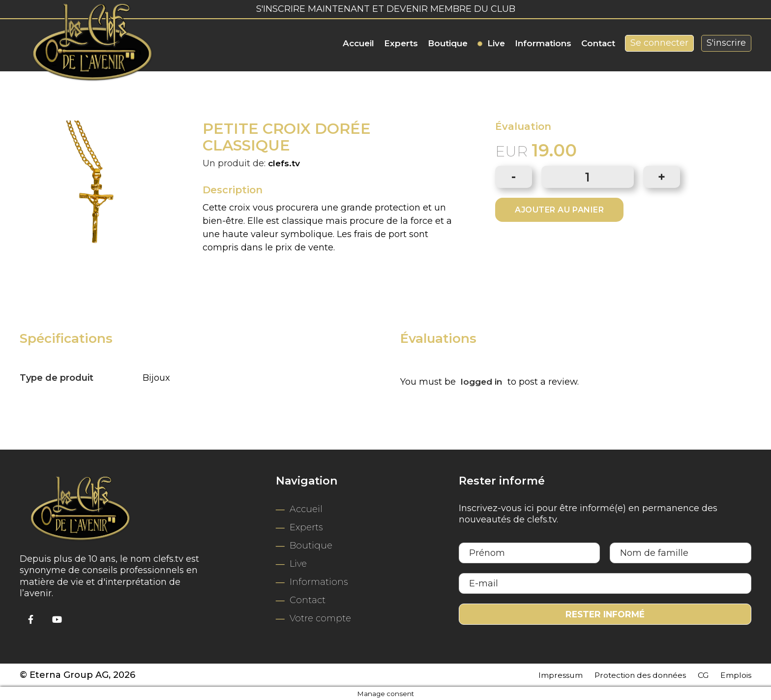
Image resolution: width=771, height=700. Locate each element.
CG (698, 673)
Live (496, 43)
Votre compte (320, 617)
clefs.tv (285, 163)
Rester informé (605, 613)
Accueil (358, 43)
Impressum (536, 673)
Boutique (448, 43)
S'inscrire (726, 43)
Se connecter (659, 43)
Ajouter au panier (559, 210)
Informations (543, 43)
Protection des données (627, 673)
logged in (483, 381)
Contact (598, 43)
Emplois (733, 673)
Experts (401, 43)
